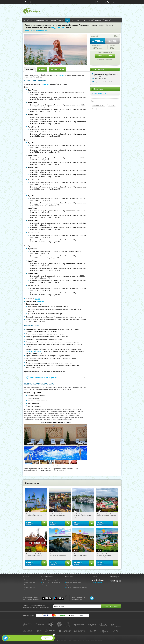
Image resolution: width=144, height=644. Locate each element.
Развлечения (41, 20)
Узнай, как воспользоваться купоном (44, 378)
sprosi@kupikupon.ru (99, 580)
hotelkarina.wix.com (100, 93)
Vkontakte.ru (114, 581)
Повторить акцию (105, 56)
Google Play (59, 598)
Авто (48, 20)
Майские (108, 20)
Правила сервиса (29, 587)
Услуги (73, 20)
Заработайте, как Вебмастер (51, 582)
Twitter (117, 581)
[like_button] (115, 36)
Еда (27, 20)
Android (62, 75)
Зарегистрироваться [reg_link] (113, 2)
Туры (67, 20)
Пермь (27, 2)
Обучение (54, 20)
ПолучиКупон (99, 20)
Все (24, 20)
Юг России (112, 105)
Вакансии (27, 585)
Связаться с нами (97, 583)
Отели (79, 20)
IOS (54, 75)
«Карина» (45, 84)
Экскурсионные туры (98, 105)
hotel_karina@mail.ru (34, 351)
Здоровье (91, 20)
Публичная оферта (72, 585)
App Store (47, 598)
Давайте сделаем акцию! (50, 580)
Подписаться (47, 638)
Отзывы (42, 69)
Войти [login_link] (99, 2)
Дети (84, 20)
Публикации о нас (30, 582)
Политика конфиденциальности (76, 587)
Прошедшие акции (48, 585)
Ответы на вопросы (30, 590)
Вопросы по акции (57, 69)
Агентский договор (72, 580)
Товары (62, 20)
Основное (30, 69)
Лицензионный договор (74, 582)
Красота (33, 20)
